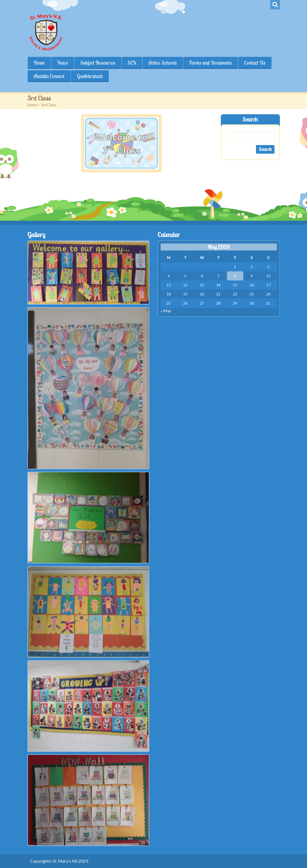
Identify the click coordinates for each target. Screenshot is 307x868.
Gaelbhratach (90, 76)
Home (39, 63)
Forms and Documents (210, 63)
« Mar (166, 311)
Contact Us (255, 63)
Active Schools (163, 63)
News (63, 63)
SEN (132, 63)
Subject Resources (98, 63)
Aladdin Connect (49, 76)
